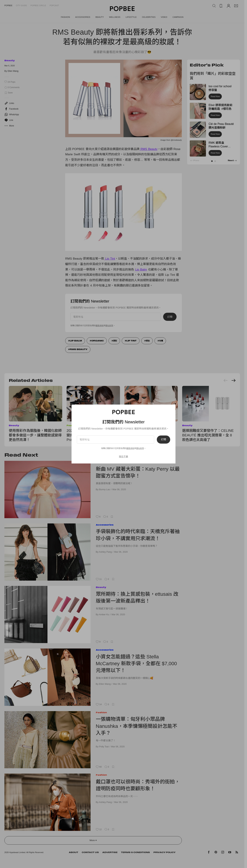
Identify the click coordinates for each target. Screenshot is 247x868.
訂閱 (170, 317)
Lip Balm (141, 270)
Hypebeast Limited (17, 852)
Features (73, 425)
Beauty (10, 60)
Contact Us (90, 852)
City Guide (21, 5)
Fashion (101, 712)
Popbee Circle (38, 5)
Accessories (105, 525)
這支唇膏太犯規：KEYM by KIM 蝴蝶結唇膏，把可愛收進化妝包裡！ (149, 435)
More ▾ (93, 840)
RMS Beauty (149, 149)
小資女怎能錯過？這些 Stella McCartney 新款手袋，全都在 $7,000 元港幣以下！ (136, 664)
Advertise (110, 852)
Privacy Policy (164, 852)
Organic (98, 341)
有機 (161, 341)
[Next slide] (233, 380)
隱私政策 (109, 326)
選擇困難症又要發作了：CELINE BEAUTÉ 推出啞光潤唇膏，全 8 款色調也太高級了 (208, 435)
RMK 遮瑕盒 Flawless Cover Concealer (218, 146)
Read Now (215, 96)
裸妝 (148, 341)
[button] (212, 161)
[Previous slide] (226, 380)
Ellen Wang (13, 71)
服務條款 (100, 326)
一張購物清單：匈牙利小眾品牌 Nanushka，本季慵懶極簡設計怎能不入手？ (137, 726)
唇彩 (115, 341)
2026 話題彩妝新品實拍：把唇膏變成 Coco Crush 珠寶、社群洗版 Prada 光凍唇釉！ (93, 435)
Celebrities (104, 462)
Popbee (8, 5)
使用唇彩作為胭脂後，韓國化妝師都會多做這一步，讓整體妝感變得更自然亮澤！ (35, 435)
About (74, 852)
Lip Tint (110, 259)
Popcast (54, 5)
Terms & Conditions (135, 852)
